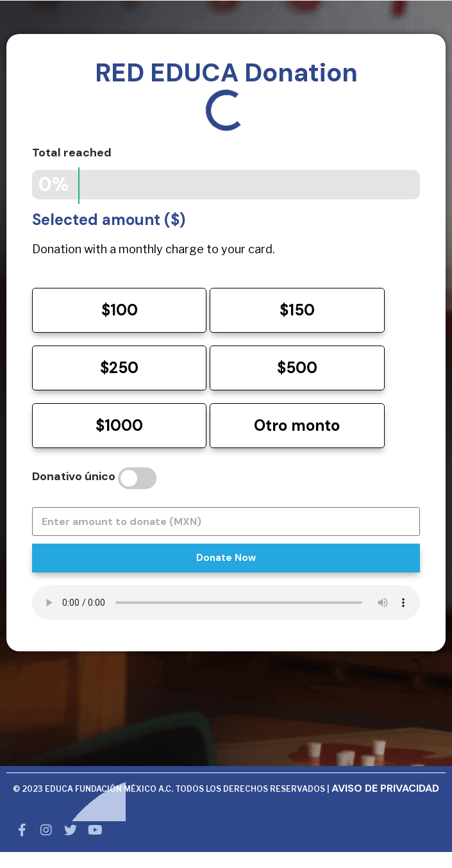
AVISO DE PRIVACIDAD (385, 788)
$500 (297, 368)
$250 (119, 368)
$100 (120, 310)
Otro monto (297, 425)
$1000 (119, 425)
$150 (297, 310)
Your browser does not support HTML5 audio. (226, 603)
